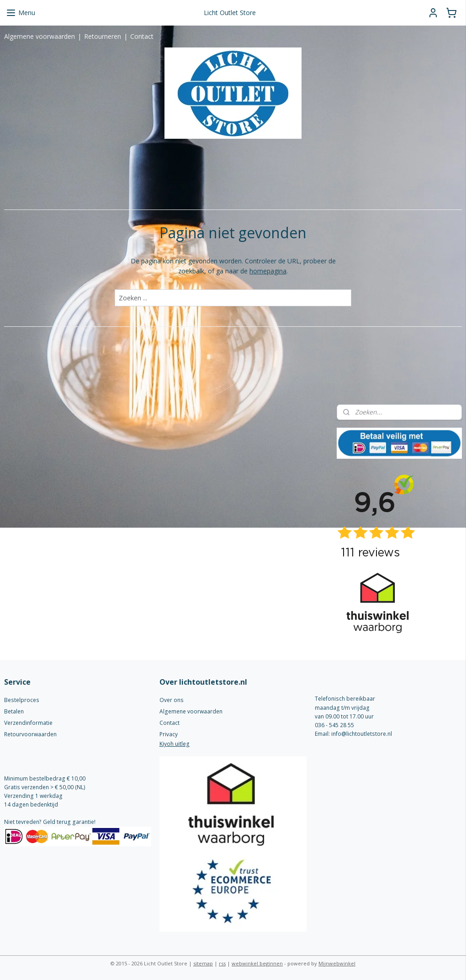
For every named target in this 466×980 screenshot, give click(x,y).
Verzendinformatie (28, 723)
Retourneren (103, 36)
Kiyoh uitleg (175, 744)
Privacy (169, 734)
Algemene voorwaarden (40, 36)
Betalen (14, 711)
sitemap (203, 963)
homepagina (268, 271)
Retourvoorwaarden (30, 734)
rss (222, 963)
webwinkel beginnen (257, 963)
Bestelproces (22, 700)
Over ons (172, 700)
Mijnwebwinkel (337, 963)
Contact (142, 36)
